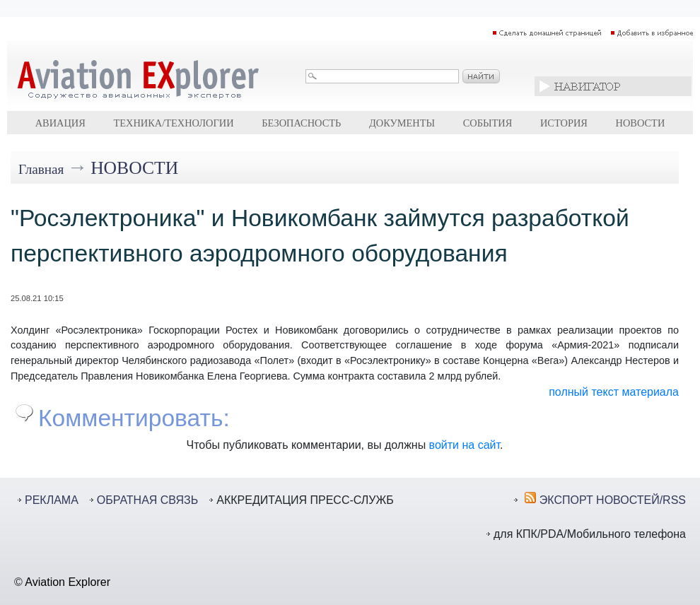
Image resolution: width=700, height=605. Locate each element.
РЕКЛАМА (52, 500)
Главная (41, 169)
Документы (402, 123)
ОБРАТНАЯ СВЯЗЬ (147, 500)
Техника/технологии (173, 123)
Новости (641, 123)
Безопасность (301, 123)
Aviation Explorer (68, 582)
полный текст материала (614, 392)
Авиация (60, 123)
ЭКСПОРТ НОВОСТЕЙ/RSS (613, 500)
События (488, 123)
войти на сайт (465, 445)
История (564, 123)
